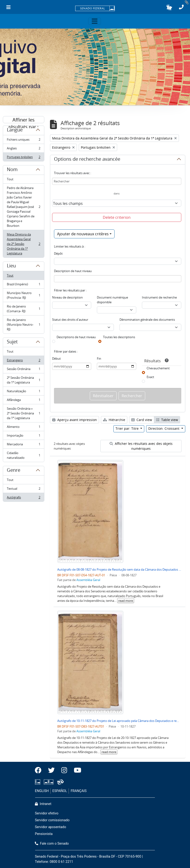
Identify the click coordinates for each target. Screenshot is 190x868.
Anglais (23, 149)
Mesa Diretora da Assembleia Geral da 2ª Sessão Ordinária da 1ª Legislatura (23, 244)
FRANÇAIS (79, 791)
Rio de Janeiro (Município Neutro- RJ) (23, 324)
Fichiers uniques (23, 141)
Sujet (12, 342)
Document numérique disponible (112, 300)
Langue (15, 131)
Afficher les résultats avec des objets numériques (141, 446)
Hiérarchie (114, 420)
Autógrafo (23, 498)
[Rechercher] (117, 181)
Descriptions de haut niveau (76, 337)
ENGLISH (42, 791)
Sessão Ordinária (23, 370)
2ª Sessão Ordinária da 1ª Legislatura (23, 380)
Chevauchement (158, 368)
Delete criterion (117, 217)
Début (56, 358)
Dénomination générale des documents (147, 320)
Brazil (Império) (23, 285)
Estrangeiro (23, 361)
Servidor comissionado (52, 820)
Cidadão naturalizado (23, 455)
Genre (14, 471)
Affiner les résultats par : (23, 120)
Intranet (43, 804)
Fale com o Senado (52, 844)
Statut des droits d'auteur (70, 320)
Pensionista (44, 834)
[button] (169, 7)
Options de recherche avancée (87, 160)
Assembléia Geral (88, 580)
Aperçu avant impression (74, 420)
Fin (99, 358)
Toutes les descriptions (119, 337)
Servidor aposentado (50, 827)
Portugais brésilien (23, 158)
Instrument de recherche (159, 297)
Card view (142, 420)
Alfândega (23, 401)
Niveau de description (67, 297)
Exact (150, 377)
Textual (23, 490)
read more (126, 601)
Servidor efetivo (47, 813)
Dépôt (58, 253)
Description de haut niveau (73, 271)
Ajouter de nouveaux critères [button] (83, 234)
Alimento (23, 428)
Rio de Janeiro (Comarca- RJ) (23, 309)
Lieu (11, 266)
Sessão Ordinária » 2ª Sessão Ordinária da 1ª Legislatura (23, 413)
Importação (23, 436)
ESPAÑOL (60, 791)
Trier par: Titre (128, 428)
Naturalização (23, 392)
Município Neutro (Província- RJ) (23, 295)
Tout (10, 179)
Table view (167, 420)
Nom (12, 170)
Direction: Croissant (164, 428)
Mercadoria (23, 445)
